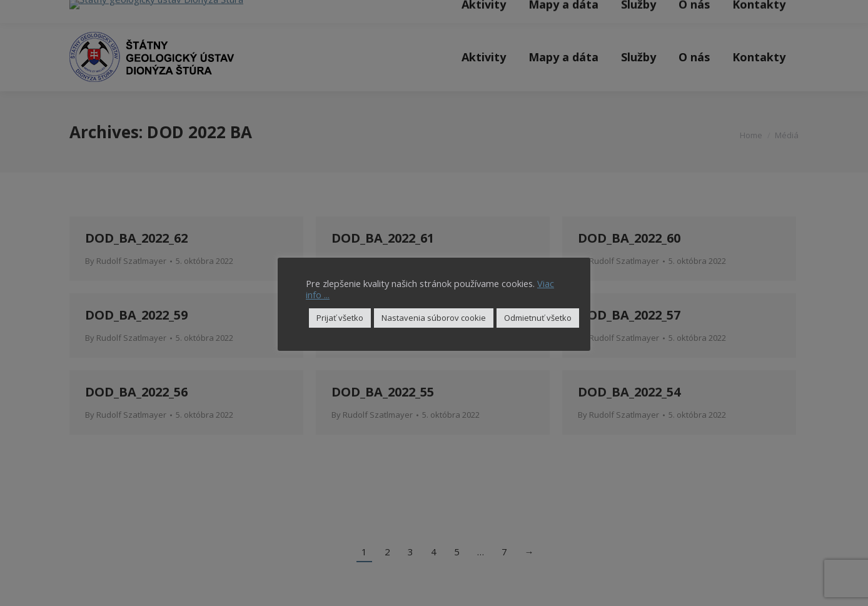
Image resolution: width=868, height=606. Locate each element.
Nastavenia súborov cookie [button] (434, 318)
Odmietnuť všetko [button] (538, 318)
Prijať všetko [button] (340, 318)
